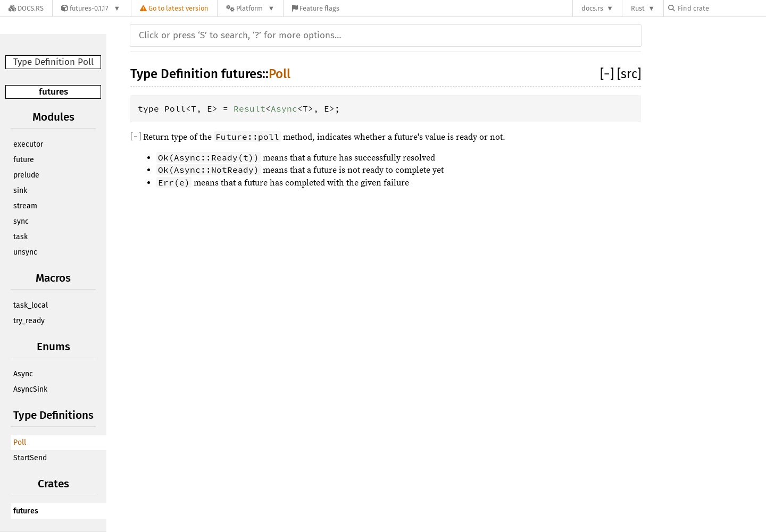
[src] (629, 74)
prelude (26, 175)
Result (249, 108)
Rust (638, 8)
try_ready (29, 321)
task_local (31, 305)
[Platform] (250, 8)
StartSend (30, 458)
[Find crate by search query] (721, 8)
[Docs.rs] (26, 8)
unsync (25, 252)
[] (609, 74)
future (24, 160)
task (20, 237)
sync (21, 221)
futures (53, 92)
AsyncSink (30, 389)
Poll (20, 442)
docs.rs (592, 8)
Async (23, 374)
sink (20, 191)
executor (28, 144)
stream (25, 206)
